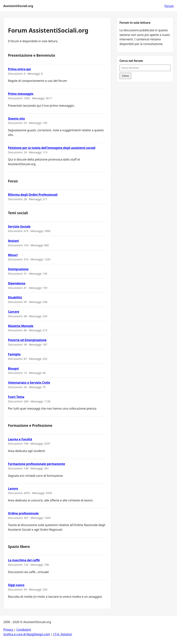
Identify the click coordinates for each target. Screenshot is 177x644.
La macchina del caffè (24, 560)
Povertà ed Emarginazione (27, 340)
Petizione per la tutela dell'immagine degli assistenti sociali (52, 148)
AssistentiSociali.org (18, 6)
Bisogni (13, 368)
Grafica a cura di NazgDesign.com (27, 634)
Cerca (125, 76)
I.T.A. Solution (63, 634)
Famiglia (14, 354)
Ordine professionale (23, 513)
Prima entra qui (19, 69)
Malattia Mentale (21, 326)
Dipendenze (17, 283)
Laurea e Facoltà (20, 439)
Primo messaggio (21, 94)
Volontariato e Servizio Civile (29, 383)
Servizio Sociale (19, 226)
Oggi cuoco (16, 585)
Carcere (14, 312)
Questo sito (16, 119)
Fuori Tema (16, 397)
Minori (13, 255)
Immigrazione (18, 269)
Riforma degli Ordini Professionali (33, 195)
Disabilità (15, 297)
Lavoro (13, 488)
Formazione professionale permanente (37, 464)
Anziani (13, 241)
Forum (169, 6)
